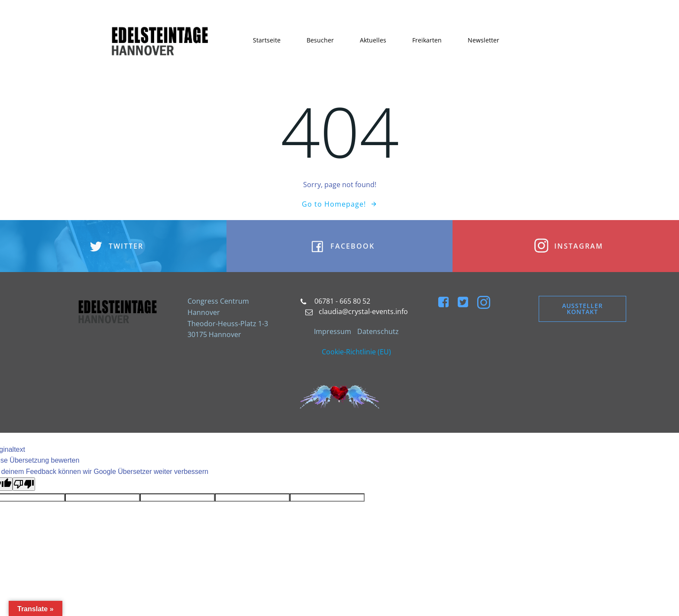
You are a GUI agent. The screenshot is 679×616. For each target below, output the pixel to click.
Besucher (320, 40)
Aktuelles (373, 40)
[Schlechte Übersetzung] (24, 484)
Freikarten (427, 40)
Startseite (267, 40)
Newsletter (483, 40)
